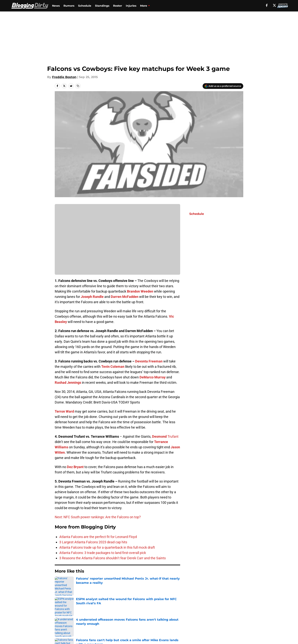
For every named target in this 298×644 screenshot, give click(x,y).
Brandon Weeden (140, 291)
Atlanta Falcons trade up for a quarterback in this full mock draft (107, 547)
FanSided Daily (66, 616)
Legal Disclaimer (68, 623)
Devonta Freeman (149, 361)
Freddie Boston (64, 77)
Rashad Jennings (68, 383)
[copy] (78, 86)
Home (59, 583)
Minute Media (34, 633)
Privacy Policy (157, 616)
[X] (274, 5)
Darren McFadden (125, 297)
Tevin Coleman (113, 367)
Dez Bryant (75, 467)
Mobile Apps (232, 609)
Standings (102, 6)
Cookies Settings (195, 623)
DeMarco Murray (153, 377)
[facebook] (267, 5)
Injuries (131, 6)
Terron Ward (64, 411)
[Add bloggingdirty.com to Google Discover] (223, 86)
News (56, 6)
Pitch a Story (105, 616)
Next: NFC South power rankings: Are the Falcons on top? (98, 517)
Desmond (159, 436)
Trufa (171, 436)
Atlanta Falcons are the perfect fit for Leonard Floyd (98, 537)
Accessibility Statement (113, 623)
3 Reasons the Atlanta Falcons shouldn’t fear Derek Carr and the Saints (113, 558)
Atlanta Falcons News (82, 583)
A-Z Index (154, 623)
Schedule (85, 6)
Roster (118, 6)
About (60, 609)
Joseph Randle (92, 297)
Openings (103, 609)
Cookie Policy (233, 616)
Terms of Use (192, 616)
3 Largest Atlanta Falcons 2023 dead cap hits (93, 542)
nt (177, 436)
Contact (152, 609)
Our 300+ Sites (193, 609)
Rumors (69, 6)
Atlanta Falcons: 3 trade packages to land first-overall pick (103, 553)
